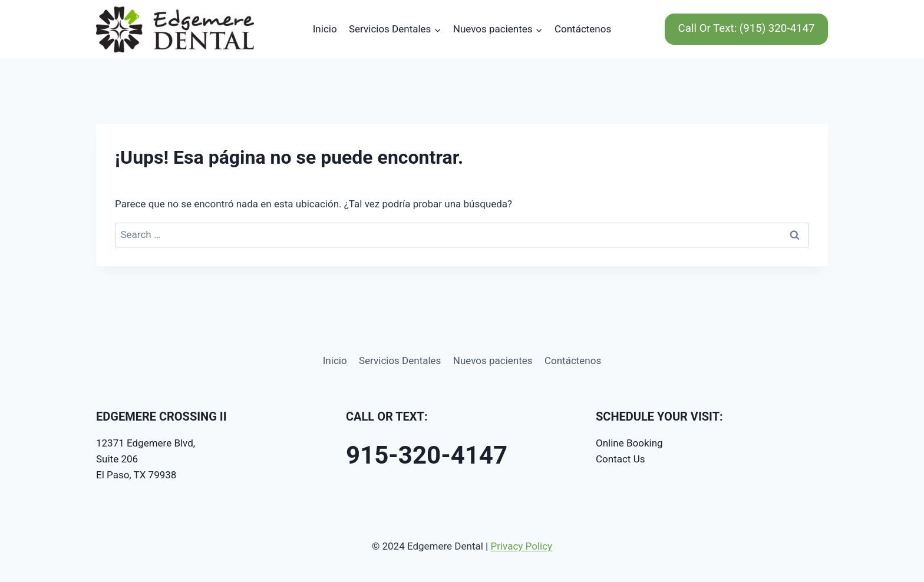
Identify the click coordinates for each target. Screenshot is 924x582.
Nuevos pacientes (493, 361)
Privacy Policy (521, 546)
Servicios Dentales (400, 361)
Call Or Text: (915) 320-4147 (747, 28)
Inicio (325, 29)
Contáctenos (583, 29)
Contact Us (620, 459)
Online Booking (629, 443)
